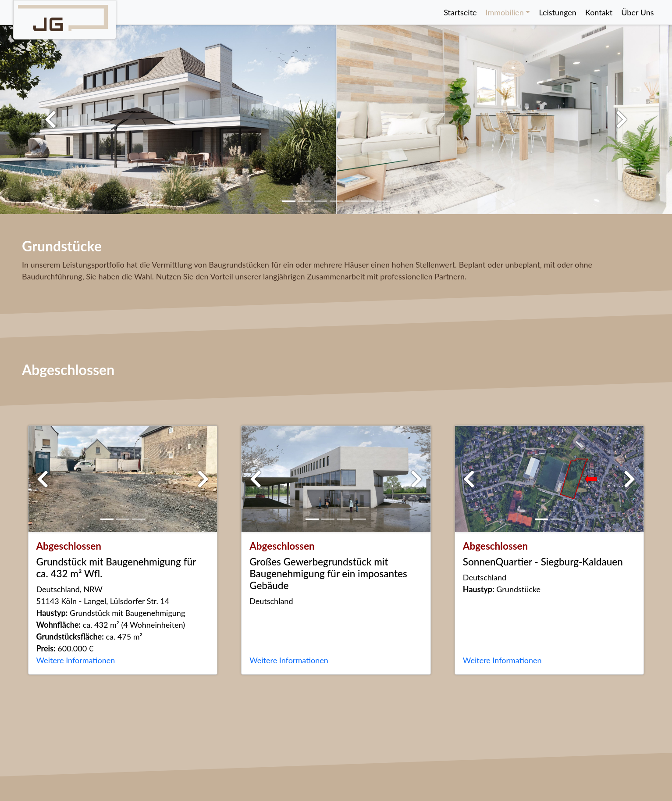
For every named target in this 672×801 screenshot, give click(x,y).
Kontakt (599, 12)
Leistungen (558, 12)
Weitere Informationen (76, 660)
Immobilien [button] (505, 12)
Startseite (460, 12)
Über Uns (637, 12)
